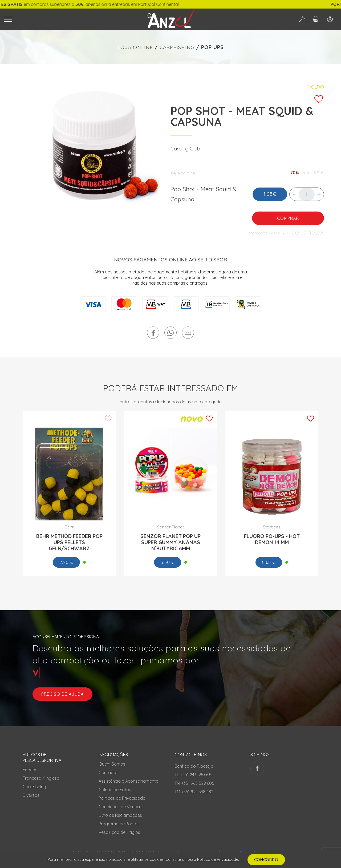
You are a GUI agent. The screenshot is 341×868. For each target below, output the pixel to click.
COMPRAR (288, 218)
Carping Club (185, 149)
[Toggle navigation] (69, 19)
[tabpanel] (94, 150)
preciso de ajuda (62, 694)
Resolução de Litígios (119, 832)
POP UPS (212, 47)
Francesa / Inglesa (41, 778)
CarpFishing (34, 787)
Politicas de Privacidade (122, 798)
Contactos (109, 773)
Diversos (31, 795)
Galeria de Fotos (115, 790)
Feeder (30, 770)
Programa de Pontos (119, 824)
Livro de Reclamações (120, 815)
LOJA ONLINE (135, 47)
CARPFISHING (177, 47)
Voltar (316, 87)
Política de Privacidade (218, 859)
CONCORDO (266, 860)
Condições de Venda (119, 807)
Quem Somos (112, 764)
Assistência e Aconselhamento (129, 781)
